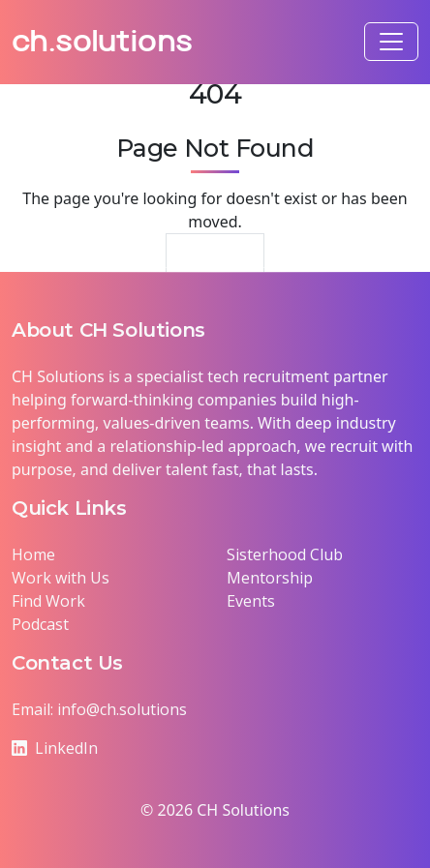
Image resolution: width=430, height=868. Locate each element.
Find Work (48, 601)
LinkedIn (55, 748)
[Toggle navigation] (391, 42)
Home (33, 554)
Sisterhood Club (285, 554)
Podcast (40, 624)
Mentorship (270, 578)
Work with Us (61, 578)
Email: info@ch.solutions (99, 709)
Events (251, 601)
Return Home (215, 260)
